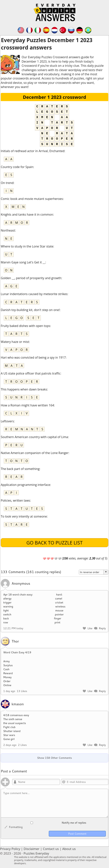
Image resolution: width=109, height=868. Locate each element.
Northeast (8, 230)
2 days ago (10, 745)
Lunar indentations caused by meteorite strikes (34, 294)
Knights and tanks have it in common (27, 214)
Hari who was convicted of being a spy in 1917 (33, 357)
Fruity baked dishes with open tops (25, 326)
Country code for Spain (17, 167)
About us (69, 849)
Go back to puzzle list (54, 543)
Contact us (51, 849)
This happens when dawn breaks (24, 389)
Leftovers (7, 421)
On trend (7, 183)
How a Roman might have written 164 (27, 405)
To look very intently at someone (24, 516)
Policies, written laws (15, 500)
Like (90, 628)
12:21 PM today (13, 628)
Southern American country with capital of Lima (34, 437)
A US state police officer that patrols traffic (31, 373)
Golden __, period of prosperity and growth (31, 278)
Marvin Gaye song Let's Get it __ (23, 262)
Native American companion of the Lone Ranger (35, 453)
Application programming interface (25, 485)
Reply (102, 628)
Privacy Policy (10, 849)
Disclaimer (31, 849)
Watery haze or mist (15, 342)
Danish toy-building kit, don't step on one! (30, 310)
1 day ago (9, 691)
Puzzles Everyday (36, 853)
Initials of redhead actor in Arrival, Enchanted (33, 151)
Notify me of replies (45, 823)
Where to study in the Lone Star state (27, 246)
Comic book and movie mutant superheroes (32, 199)
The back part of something (20, 469)
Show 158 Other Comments (54, 758)
